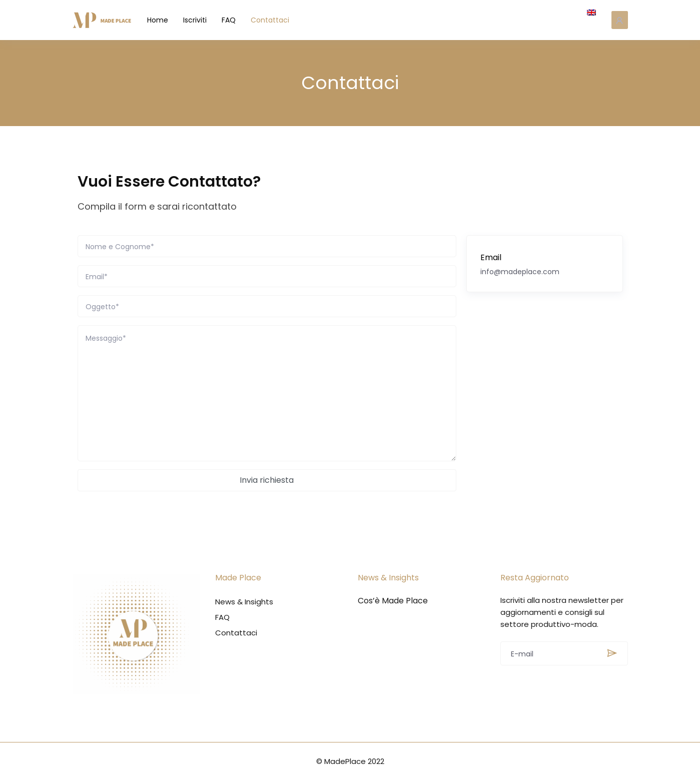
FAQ (235, 20)
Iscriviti (201, 20)
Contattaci (276, 20)
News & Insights (244, 602)
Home (164, 20)
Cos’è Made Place (393, 601)
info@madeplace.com (520, 272)
